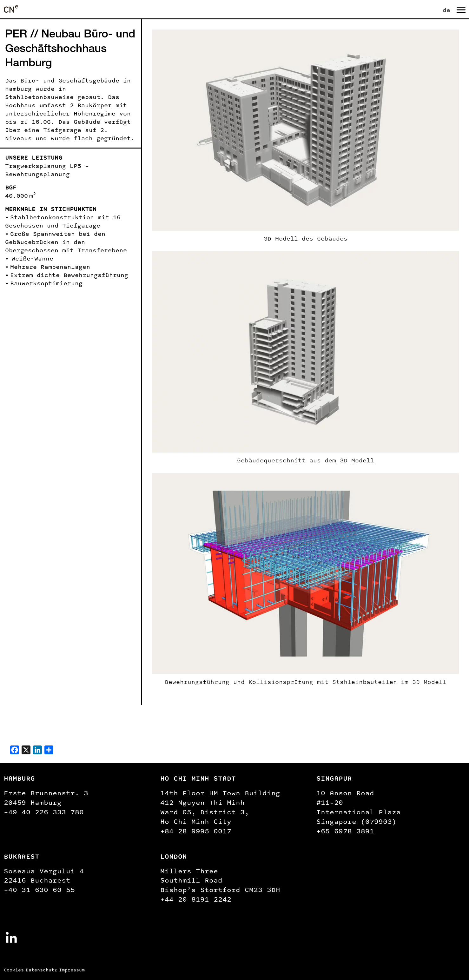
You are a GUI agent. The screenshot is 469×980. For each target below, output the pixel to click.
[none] (441, 9)
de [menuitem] (446, 10)
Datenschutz (41, 970)
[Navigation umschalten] (460, 9)
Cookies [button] (14, 970)
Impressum (72, 970)
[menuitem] (448, 9)
